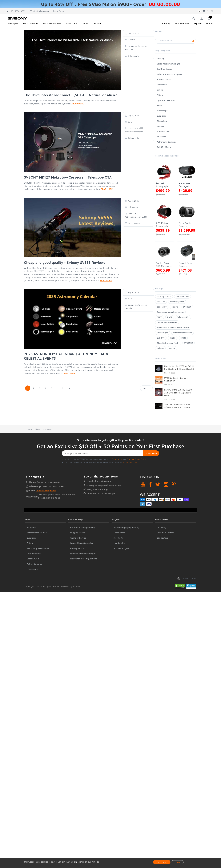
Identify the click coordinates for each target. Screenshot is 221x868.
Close (177, 862)
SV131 (183, 338)
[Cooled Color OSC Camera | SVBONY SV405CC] (164, 252)
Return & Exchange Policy (83, 527)
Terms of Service (78, 538)
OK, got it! (162, 862)
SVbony (160, 348)
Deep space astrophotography (170, 312)
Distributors (162, 538)
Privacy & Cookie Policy (136, 459)
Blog (37, 429)
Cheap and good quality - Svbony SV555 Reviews (65, 262)
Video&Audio (33, 559)
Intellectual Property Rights (83, 553)
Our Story (162, 527)
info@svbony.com (40, 11)
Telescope (162, 137)
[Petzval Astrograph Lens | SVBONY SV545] (164, 172)
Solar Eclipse (163, 333)
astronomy (162, 307)
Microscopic (32, 569)
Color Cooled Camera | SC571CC (185, 225)
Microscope (162, 111)
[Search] (176, 41)
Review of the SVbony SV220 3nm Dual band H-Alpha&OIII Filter (178, 393)
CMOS (160, 317)
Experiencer (119, 533)
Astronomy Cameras (167, 142)
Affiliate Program (122, 548)
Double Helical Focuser (167, 322)
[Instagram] (166, 484)
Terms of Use (118, 459)
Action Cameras (34, 564)
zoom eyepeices (177, 302)
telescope (47, 429)
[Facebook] (150, 484)
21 (63, 388)
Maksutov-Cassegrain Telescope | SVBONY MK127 (185, 185)
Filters (160, 95)
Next (146, 388)
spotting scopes (164, 296)
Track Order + (59, 11)
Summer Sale (163, 131)
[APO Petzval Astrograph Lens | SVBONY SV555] (164, 212)
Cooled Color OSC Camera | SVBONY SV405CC (164, 265)
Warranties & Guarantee (82, 543)
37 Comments (134, 223)
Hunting (161, 59)
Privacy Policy (77, 548)
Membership (119, 543)
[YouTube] (143, 484)
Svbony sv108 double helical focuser (173, 327)
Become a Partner (166, 533)
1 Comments (133, 138)
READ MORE (78, 104)
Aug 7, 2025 (133, 116)
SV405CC (187, 307)
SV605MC (188, 343)
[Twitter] (158, 484)
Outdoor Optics (34, 553)
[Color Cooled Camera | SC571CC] (187, 212)
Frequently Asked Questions (84, 559)
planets (175, 307)
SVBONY (161, 338)
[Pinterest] (174, 484)
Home (30, 429)
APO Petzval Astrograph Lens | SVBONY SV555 (163, 225)
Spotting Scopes (165, 69)
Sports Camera (164, 79)
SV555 (160, 90)
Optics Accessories (166, 100)
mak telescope (182, 296)
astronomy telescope (182, 333)
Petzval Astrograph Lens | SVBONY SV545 (162, 185)
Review (160, 126)
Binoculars (162, 121)
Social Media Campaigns (168, 64)
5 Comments (133, 56)
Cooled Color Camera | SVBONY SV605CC (185, 265)
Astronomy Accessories (38, 548)
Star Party (162, 85)
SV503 (173, 338)
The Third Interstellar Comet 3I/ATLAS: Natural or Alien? (70, 95)
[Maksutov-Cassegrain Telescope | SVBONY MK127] (187, 172)
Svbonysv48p (183, 317)
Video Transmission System (170, 74)
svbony (172, 348)
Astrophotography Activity (126, 527)
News (160, 105)
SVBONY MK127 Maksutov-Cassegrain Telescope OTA (68, 177)
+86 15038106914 (17, 11)
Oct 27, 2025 (133, 33)
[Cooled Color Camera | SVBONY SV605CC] (187, 252)
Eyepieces (162, 116)
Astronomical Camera (37, 533)
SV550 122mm (164, 147)
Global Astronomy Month (168, 343)
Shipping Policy (78, 533)
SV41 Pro (161, 302)
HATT (170, 317)
